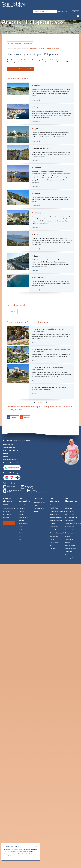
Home (10, 44)
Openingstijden (70, 555)
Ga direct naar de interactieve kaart (19, 64)
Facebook (14, 415)
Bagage (68, 540)
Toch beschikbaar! (56, 518)
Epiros (21, 530)
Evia (20, 533)
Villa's (36, 503)
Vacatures (69, 552)
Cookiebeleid (70, 524)
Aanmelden (8, 520)
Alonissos (22, 505)
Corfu (21, 527)
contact (76, 11)
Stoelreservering (71, 546)
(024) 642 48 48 (8, 454)
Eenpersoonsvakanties (57, 508)
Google (26, 415)
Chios (21, 524)
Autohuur (53, 502)
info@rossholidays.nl (10, 457)
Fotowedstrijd (54, 527)
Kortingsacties (55, 512)
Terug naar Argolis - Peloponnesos (21, 39)
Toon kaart (12, 307)
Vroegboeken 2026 (56, 515)
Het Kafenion (54, 540)
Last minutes (54, 546)
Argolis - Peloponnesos (21, 44)
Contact (68, 502)
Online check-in (70, 543)
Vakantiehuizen (39, 506)
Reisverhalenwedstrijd (57, 530)
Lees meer (35, 95)
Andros (21, 508)
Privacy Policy (70, 518)
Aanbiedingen (54, 505)
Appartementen (40, 499)
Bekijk (31, 337)
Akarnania (22, 502)
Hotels (37, 509)
